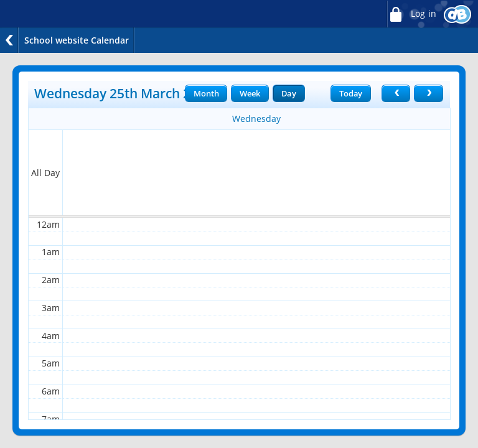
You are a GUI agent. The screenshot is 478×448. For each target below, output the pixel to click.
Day (289, 93)
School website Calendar (77, 40)
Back (9, 40)
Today (351, 93)
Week (250, 93)
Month (206, 93)
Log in (411, 14)
